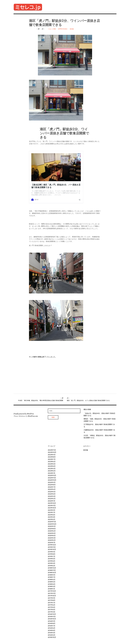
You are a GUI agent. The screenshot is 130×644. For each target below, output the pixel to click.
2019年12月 (52, 545)
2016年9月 (52, 621)
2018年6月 (52, 580)
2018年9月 (52, 575)
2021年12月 (52, 503)
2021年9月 (52, 510)
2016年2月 (52, 635)
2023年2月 (52, 471)
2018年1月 (51, 589)
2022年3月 (52, 496)
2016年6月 (52, 628)
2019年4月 (52, 561)
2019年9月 (52, 552)
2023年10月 (52, 452)
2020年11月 (52, 522)
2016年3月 (52, 633)
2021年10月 (52, 508)
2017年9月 (52, 598)
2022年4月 (52, 494)
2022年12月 (52, 475)
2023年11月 (52, 450)
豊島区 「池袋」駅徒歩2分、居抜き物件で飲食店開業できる (100, 420)
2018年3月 (52, 586)
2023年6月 (52, 462)
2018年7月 (52, 577)
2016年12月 (52, 614)
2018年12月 (52, 568)
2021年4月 (52, 515)
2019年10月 (52, 549)
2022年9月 (52, 482)
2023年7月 (52, 459)
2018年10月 (52, 573)
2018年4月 (52, 584)
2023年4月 (52, 466)
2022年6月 (52, 489)
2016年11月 (52, 617)
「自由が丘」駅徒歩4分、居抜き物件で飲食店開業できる (99, 414)
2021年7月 (52, 512)
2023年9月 (52, 455)
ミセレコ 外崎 (52, 29)
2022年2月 (52, 499)
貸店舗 (72, 29)
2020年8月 (52, 529)
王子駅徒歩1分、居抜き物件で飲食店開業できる (99, 426)
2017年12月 (52, 591)
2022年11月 (52, 478)
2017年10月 (52, 596)
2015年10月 (52, 637)
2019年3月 (52, 563)
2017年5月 (52, 607)
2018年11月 (52, 570)
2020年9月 (52, 526)
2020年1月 (52, 543)
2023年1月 (52, 473)
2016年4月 (52, 630)
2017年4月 (52, 610)
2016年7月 (52, 626)
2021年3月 (52, 517)
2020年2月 (52, 540)
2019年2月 (52, 566)
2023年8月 (52, 457)
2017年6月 (52, 605)
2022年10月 (52, 480)
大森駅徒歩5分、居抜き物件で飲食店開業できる (99, 431)
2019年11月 (52, 547)
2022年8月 (52, 485)
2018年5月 (52, 582)
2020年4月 (52, 536)
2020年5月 (52, 533)
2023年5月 (52, 464)
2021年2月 (52, 519)
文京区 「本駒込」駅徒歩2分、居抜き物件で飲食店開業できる (100, 437)
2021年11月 (52, 506)
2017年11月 (52, 593)
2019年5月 (52, 559)
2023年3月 (52, 469)
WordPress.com (33, 416)
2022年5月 (52, 492)
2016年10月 (52, 619)
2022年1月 (52, 501)
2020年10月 (52, 524)
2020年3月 (52, 538)
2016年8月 (52, 623)
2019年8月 (52, 554)
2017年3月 (52, 612)
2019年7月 (52, 556)
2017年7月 (52, 603)
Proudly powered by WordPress (24, 414)
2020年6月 (52, 531)
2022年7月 (52, 487)
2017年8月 (52, 600)
